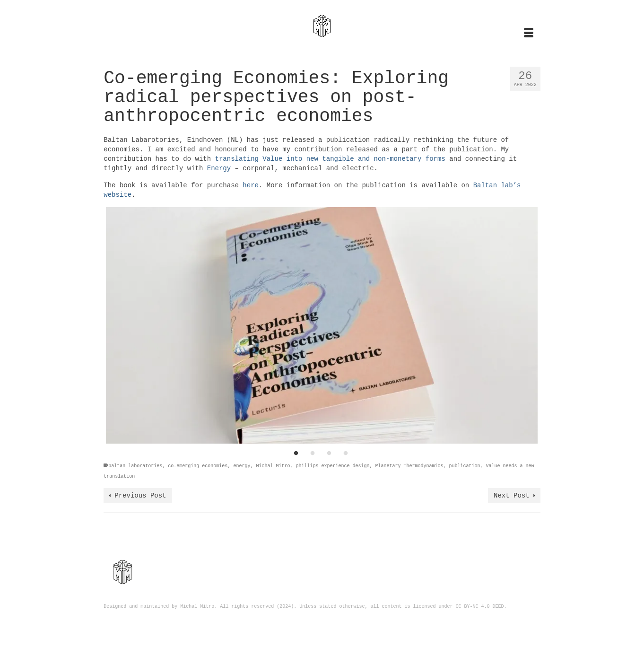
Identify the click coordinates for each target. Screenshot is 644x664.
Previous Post (140, 496)
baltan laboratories (135, 466)
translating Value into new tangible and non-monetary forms (330, 159)
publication (465, 466)
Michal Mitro (273, 466)
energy (242, 466)
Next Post (512, 496)
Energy (219, 168)
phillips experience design (332, 466)
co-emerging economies (198, 466)
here (251, 185)
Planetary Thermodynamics (409, 466)
